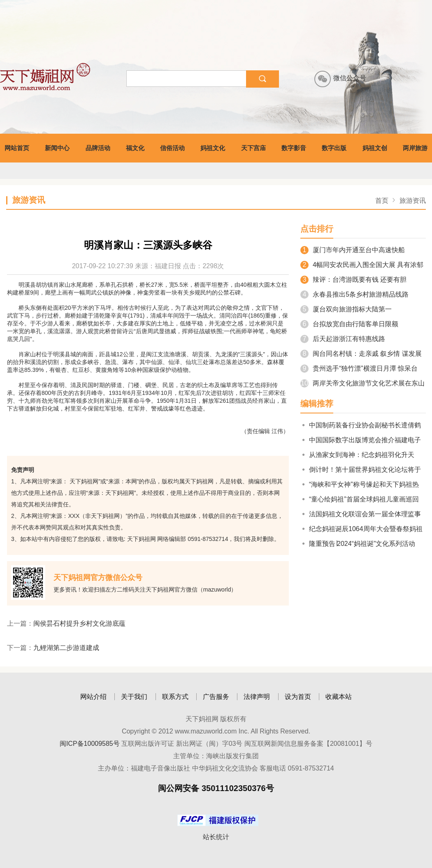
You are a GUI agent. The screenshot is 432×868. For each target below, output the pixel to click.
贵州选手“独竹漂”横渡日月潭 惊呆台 (359, 368)
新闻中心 (57, 148)
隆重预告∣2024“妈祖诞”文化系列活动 (358, 544)
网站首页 (17, 148)
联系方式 (175, 697)
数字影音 (294, 148)
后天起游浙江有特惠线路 (343, 339)
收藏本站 (339, 697)
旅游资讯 (413, 201)
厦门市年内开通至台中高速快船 (353, 250)
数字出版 (334, 148)
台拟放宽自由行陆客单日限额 (349, 324)
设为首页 (298, 697)
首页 (382, 201)
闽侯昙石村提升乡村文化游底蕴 (79, 623)
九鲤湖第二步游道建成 (66, 648)
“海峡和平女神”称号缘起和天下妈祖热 (360, 484)
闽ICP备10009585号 (90, 744)
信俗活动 (172, 148)
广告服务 (216, 697)
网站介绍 (93, 697)
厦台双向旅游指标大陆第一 (346, 309)
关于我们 (134, 697)
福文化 (135, 148)
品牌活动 (98, 148)
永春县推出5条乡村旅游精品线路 (354, 294)
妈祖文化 (213, 148)
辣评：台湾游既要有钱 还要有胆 (353, 280)
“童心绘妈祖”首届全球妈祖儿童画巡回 (360, 499)
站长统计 (216, 837)
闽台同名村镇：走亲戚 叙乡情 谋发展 (361, 354)
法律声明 (257, 697)
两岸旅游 (415, 148)
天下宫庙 (253, 148)
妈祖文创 (375, 148)
